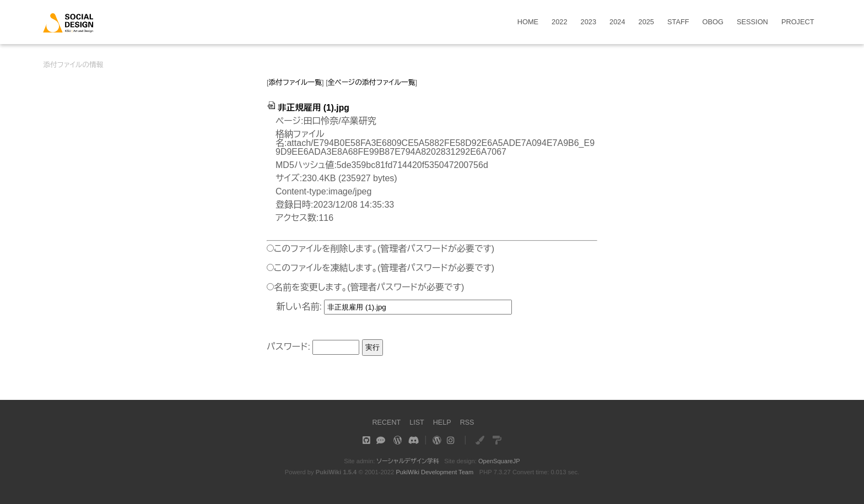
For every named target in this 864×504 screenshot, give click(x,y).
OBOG (713, 22)
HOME (528, 22)
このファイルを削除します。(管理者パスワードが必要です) (384, 249)
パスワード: (288, 347)
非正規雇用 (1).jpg (309, 108)
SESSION (752, 22)
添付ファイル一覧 (296, 82)
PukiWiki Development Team (435, 472)
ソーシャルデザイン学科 (407, 461)
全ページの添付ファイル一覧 (372, 82)
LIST (417, 422)
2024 (617, 22)
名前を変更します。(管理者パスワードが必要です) (369, 287)
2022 (559, 22)
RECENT (386, 422)
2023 (588, 22)
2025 (646, 22)
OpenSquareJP (499, 461)
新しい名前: (299, 307)
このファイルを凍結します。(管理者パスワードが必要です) (384, 268)
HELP (442, 422)
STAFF (678, 22)
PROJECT (798, 22)
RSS (467, 422)
